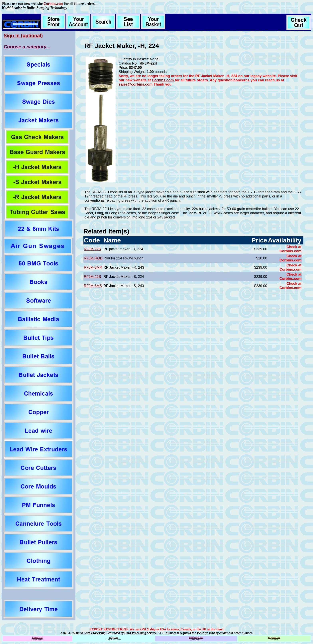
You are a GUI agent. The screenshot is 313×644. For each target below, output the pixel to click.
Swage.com (114, 638)
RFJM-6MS (93, 286)
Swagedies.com (274, 638)
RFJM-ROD (93, 258)
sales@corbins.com (136, 84)
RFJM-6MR (93, 267)
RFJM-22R (93, 249)
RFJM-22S (92, 277)
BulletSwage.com (196, 638)
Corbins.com (53, 4)
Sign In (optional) (23, 35)
